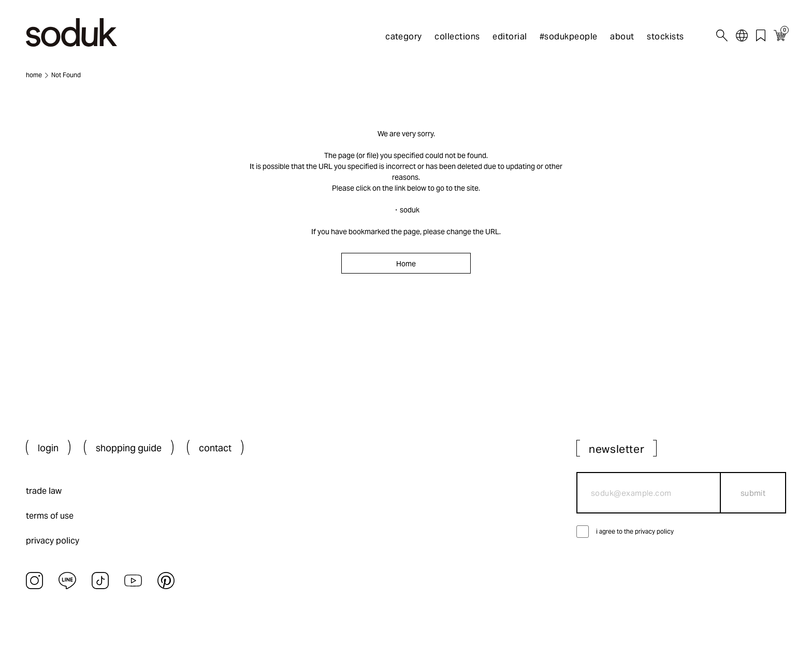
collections (457, 37)
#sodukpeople (569, 37)
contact (215, 448)
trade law (44, 491)
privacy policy (53, 541)
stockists (665, 37)
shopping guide (129, 448)
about (622, 37)
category (404, 37)
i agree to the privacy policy (635, 531)
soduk (410, 210)
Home (406, 264)
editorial (510, 37)
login (48, 448)
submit (753, 493)
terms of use (50, 516)
